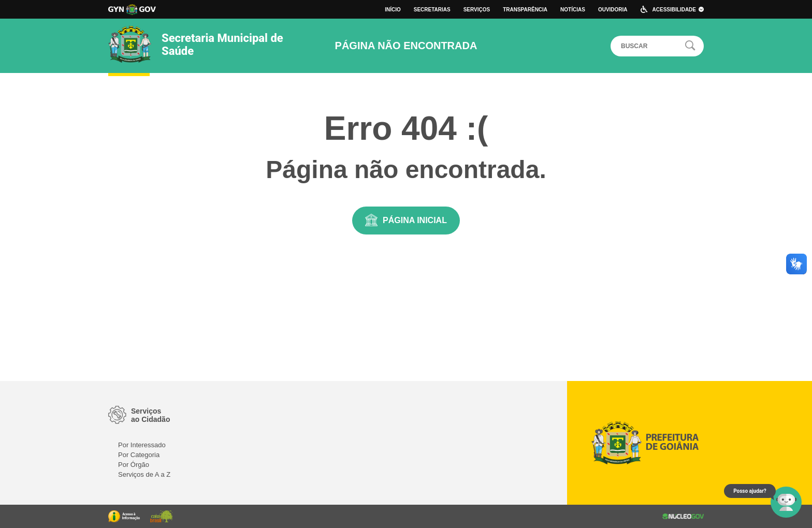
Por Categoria (139, 455)
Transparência (525, 10)
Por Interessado (142, 445)
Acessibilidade (678, 10)
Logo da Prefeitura (132, 10)
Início (393, 10)
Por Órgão (134, 465)
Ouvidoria (613, 10)
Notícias (573, 10)
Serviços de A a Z (144, 474)
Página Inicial (415, 220)
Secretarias (432, 10)
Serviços (477, 10)
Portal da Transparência (124, 516)
